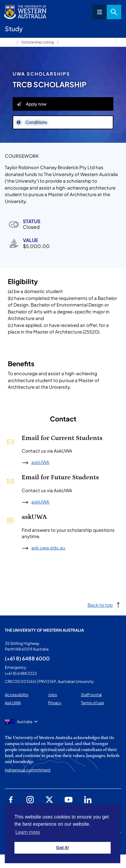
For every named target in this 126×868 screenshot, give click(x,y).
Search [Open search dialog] (114, 12)
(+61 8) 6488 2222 (21, 673)
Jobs (53, 695)
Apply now (32, 104)
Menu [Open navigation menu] (100, 12)
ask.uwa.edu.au (48, 548)
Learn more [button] (28, 832)
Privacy (55, 703)
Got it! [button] (63, 848)
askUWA (40, 462)
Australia (25, 722)
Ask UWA (13, 703)
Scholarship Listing (38, 42)
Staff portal (91, 695)
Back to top (100, 605)
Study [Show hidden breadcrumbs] (9, 42)
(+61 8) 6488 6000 (27, 658)
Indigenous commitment (28, 770)
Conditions (32, 122)
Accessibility (17, 695)
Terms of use (92, 703)
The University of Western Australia (44, 630)
